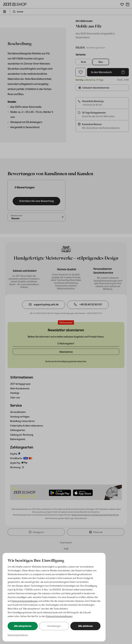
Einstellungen (54, 626)
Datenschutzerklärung (18, 635)
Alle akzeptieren (23, 626)
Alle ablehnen (85, 626)
